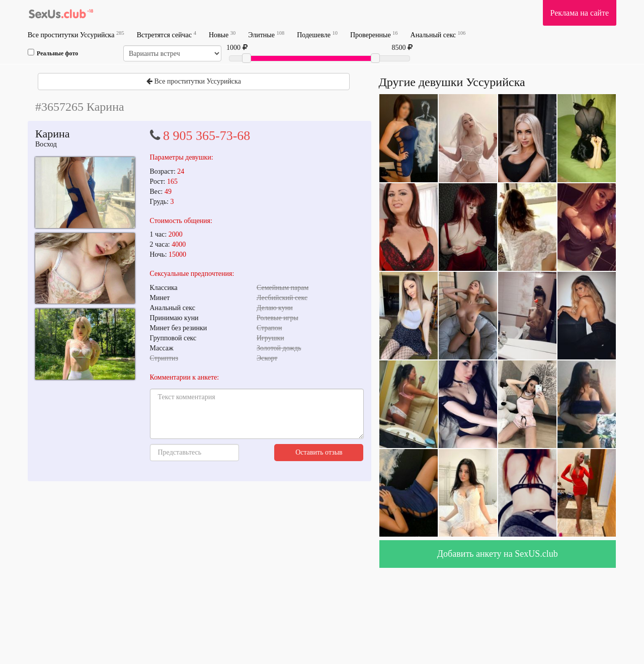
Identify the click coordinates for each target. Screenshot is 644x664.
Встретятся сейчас (167, 34)
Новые (222, 34)
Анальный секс (438, 34)
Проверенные (374, 34)
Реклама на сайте (580, 13)
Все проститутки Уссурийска (76, 34)
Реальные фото (53, 53)
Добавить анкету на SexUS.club (498, 554)
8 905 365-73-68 (207, 136)
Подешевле (317, 34)
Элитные (266, 34)
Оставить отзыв (319, 452)
